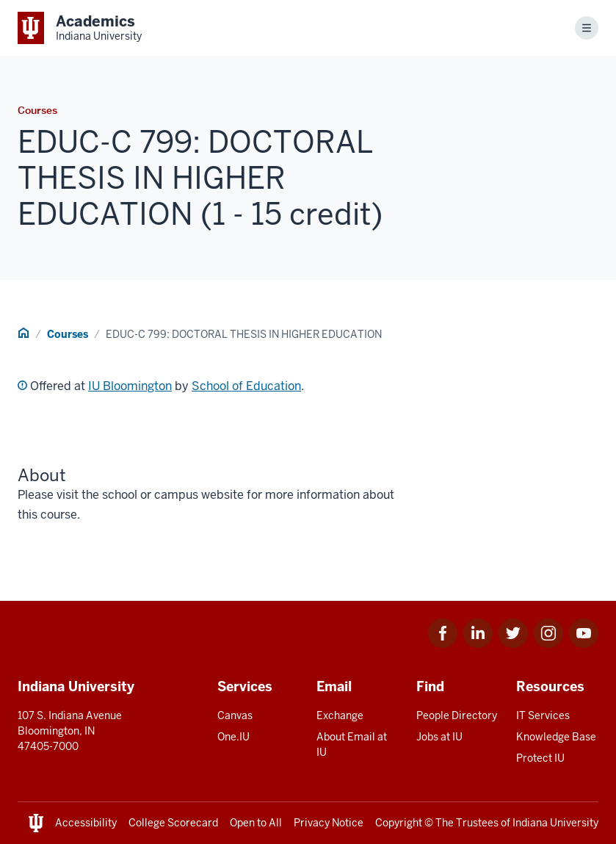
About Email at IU (352, 744)
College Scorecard (173, 823)
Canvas (235, 715)
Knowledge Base (556, 737)
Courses (68, 334)
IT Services (543, 715)
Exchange (340, 715)
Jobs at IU (439, 737)
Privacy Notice (329, 823)
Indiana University (555, 823)
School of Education (246, 386)
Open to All (256, 823)
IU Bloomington (130, 386)
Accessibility (86, 823)
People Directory (457, 715)
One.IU (233, 737)
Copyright (399, 823)
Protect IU (540, 758)
